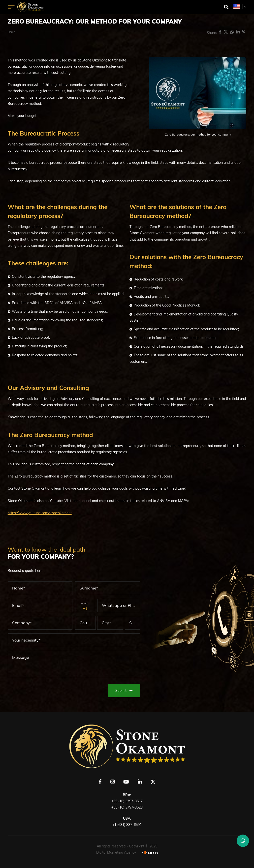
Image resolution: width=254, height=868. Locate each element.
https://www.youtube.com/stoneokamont (40, 513)
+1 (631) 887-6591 (127, 825)
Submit (124, 691)
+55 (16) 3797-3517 (127, 801)
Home (11, 32)
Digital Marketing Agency (116, 852)
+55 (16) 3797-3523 (127, 807)
